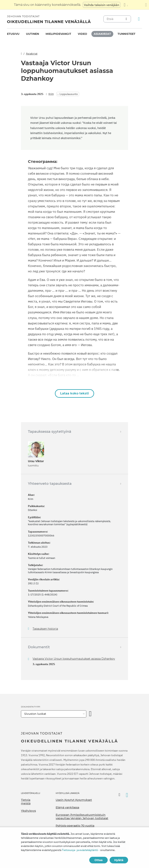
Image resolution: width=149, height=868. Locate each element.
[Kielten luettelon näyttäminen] (126, 5)
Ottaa (99, 860)
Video (82, 34)
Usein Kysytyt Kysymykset (74, 800)
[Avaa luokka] (90, 714)
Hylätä (119, 860)
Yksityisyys (28, 811)
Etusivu (13, 34)
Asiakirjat (102, 34)
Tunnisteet (126, 34)
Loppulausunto (69, 94)
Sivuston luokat (35, 714)
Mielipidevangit (58, 34)
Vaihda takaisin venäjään (102, 5)
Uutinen (32, 34)
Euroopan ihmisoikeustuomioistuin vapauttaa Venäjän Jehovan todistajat (82, 817)
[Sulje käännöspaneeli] (146, 5)
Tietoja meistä (26, 802)
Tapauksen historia (45, 629)
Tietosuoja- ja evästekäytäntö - (81, 850)
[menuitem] (13, 34)
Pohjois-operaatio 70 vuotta (75, 826)
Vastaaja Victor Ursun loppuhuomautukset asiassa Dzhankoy (74, 659)
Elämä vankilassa (67, 807)
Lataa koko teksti (74, 393)
